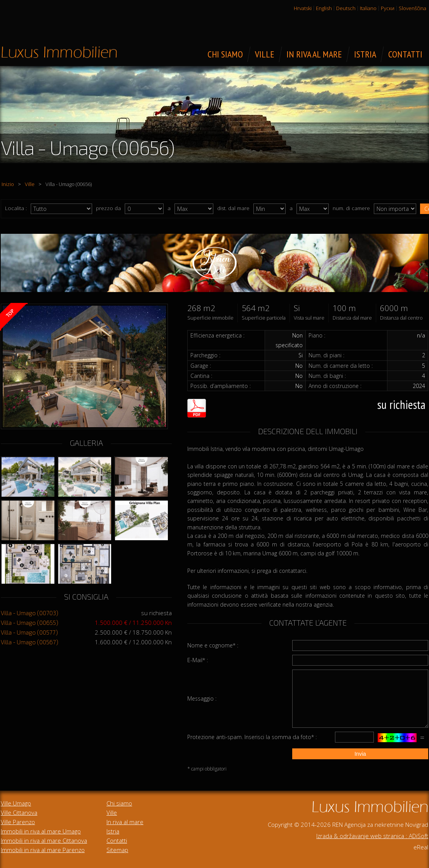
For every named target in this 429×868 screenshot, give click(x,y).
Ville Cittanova (19, 812)
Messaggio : (202, 698)
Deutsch (346, 8)
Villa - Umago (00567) (30, 642)
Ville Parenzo (18, 822)
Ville (30, 184)
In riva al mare (125, 822)
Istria (113, 831)
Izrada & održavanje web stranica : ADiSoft (372, 836)
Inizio (8, 184)
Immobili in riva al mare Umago (41, 831)
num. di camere (351, 208)
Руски (388, 8)
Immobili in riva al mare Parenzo (43, 850)
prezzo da (108, 208)
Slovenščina (412, 8)
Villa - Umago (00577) (29, 632)
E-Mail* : (198, 660)
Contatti (117, 840)
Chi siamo (119, 803)
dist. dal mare (233, 208)
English (324, 8)
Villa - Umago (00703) (30, 613)
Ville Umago (16, 803)
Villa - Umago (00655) (30, 623)
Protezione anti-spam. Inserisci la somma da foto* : (252, 737)
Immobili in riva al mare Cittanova (44, 840)
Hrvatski (303, 8)
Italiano (368, 8)
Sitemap (117, 850)
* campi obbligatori (207, 769)
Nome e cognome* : (213, 645)
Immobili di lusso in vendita (59, 52)
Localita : (16, 208)
